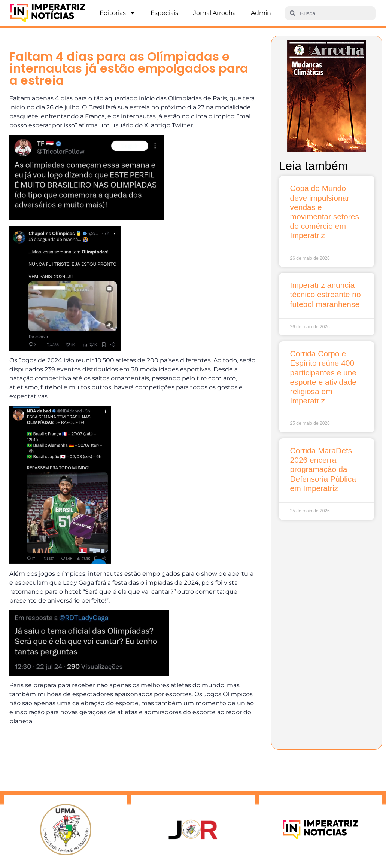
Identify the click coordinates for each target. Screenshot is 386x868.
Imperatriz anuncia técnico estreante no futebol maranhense (326, 294)
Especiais (164, 13)
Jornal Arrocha (215, 13)
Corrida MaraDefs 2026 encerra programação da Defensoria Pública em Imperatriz (323, 469)
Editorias (118, 13)
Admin (261, 13)
